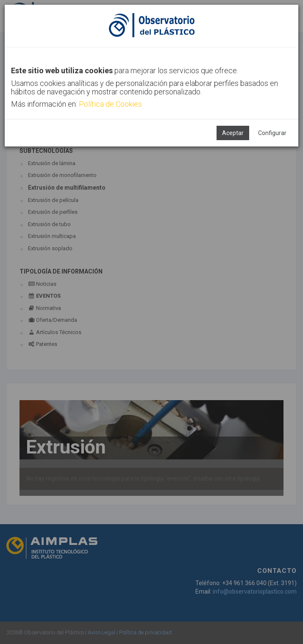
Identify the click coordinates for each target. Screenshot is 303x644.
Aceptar (233, 133)
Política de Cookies (110, 104)
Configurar (272, 133)
